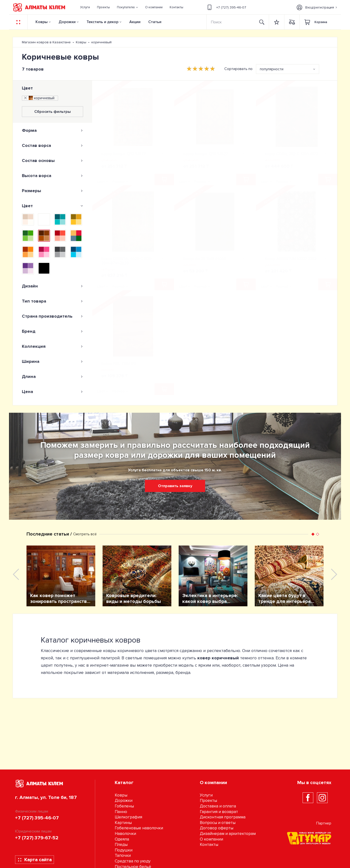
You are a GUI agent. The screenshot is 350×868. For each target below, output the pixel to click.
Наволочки (125, 834)
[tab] (52, 130)
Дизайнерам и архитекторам (228, 834)
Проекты (208, 801)
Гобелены (124, 806)
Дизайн (52, 286)
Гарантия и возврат (219, 812)
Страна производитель (52, 316)
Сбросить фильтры (52, 112)
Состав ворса (52, 145)
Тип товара (52, 301)
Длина (52, 376)
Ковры (42, 22)
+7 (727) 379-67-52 (37, 838)
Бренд (52, 331)
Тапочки (123, 855)
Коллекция (52, 346)
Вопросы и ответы (218, 823)
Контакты (209, 845)
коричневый (39, 98)
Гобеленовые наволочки (139, 828)
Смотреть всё (85, 534)
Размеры (52, 191)
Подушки (124, 850)
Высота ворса (52, 176)
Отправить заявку (175, 486)
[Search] (231, 22)
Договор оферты (217, 828)
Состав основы (52, 161)
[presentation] (16, 574)
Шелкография (128, 817)
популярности (272, 69)
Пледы (121, 845)
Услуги (206, 795)
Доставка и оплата (218, 806)
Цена (52, 392)
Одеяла (122, 839)
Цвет (27, 88)
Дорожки (67, 22)
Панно (121, 812)
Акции (135, 22)
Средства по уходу (133, 861)
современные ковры (95, 651)
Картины (123, 823)
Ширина (52, 361)
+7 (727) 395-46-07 (226, 7)
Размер (119, 182)
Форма (52, 130)
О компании (211, 839)
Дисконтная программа (223, 817)
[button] (128, 7)
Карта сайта (35, 860)
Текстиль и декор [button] (102, 22)
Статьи (155, 22)
